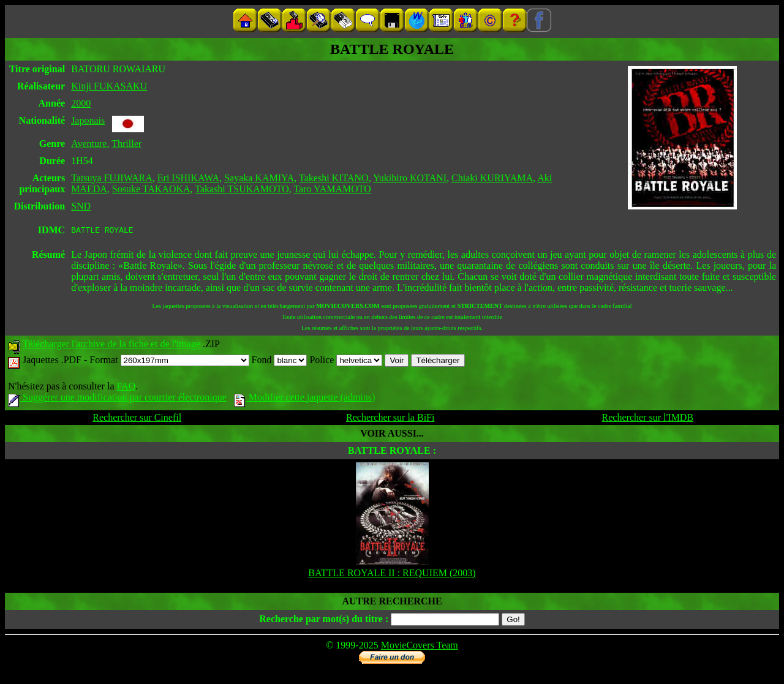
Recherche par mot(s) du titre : (324, 621)
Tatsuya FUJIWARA (112, 178)
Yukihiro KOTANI (410, 178)
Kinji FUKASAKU (109, 86)
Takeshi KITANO (334, 178)
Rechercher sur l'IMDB (648, 419)
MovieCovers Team (420, 647)
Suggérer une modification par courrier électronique (117, 399)
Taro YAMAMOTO (332, 189)
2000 (81, 103)
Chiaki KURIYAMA (492, 178)
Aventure (89, 144)
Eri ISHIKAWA (188, 178)
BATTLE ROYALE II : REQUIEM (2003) (392, 575)
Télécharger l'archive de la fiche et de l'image (111, 346)
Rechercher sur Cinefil (137, 419)
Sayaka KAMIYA (259, 178)
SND (81, 206)
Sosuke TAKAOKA (151, 189)
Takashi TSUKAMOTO (242, 189)
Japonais (88, 120)
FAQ (126, 388)
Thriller (126, 144)
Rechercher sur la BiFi (390, 419)
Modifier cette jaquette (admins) (305, 399)
